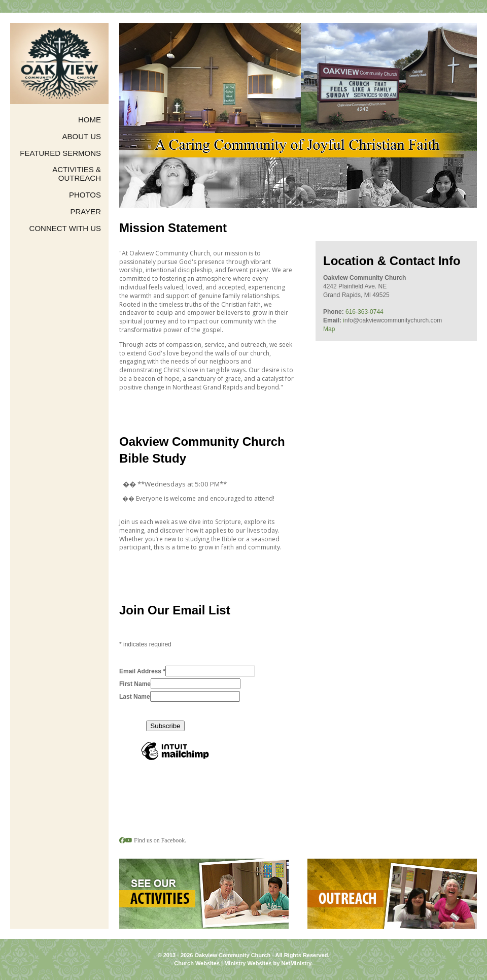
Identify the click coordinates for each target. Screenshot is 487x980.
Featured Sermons (60, 153)
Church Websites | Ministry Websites (223, 963)
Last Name (135, 697)
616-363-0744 (364, 312)
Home (90, 120)
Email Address (142, 671)
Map (329, 329)
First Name (135, 684)
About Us (82, 137)
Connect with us (65, 228)
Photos (85, 195)
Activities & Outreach (77, 174)
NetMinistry (296, 963)
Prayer (85, 212)
